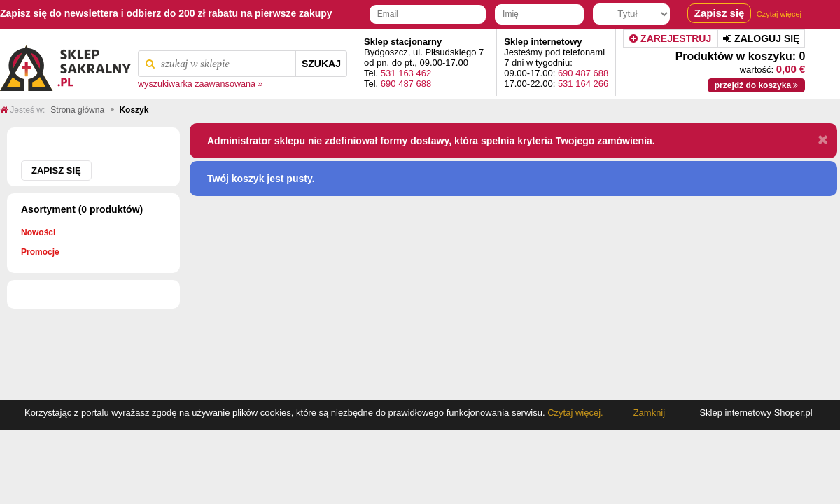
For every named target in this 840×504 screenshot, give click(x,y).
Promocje (40, 252)
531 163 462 (406, 73)
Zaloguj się (761, 38)
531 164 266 (583, 84)
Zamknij (650, 413)
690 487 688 (406, 84)
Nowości (38, 232)
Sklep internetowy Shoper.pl (756, 413)
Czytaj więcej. (574, 413)
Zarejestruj (670, 38)
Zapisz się (56, 170)
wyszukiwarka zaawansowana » (201, 84)
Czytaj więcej (779, 14)
